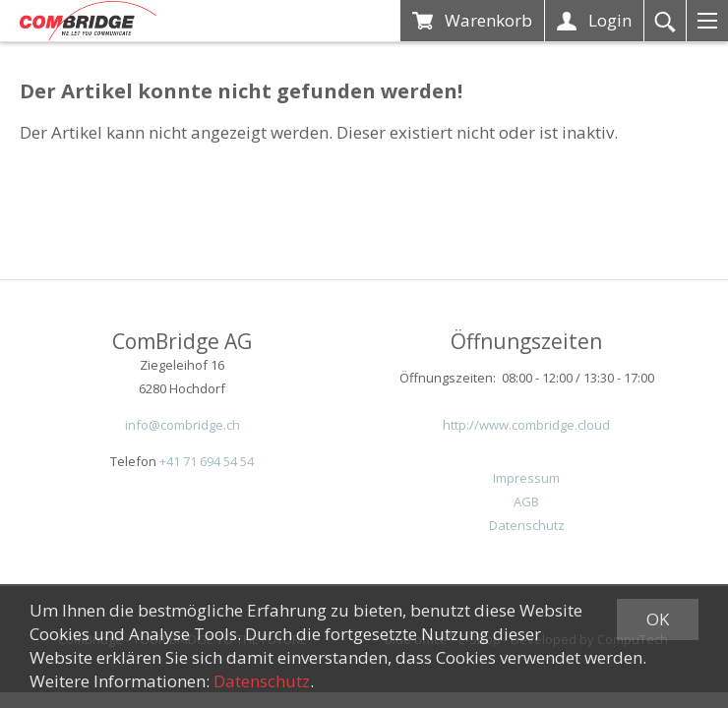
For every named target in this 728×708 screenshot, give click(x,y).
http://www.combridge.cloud (526, 425)
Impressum (526, 478)
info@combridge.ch (182, 425)
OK (658, 619)
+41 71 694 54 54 (207, 461)
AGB (526, 501)
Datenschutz (527, 525)
